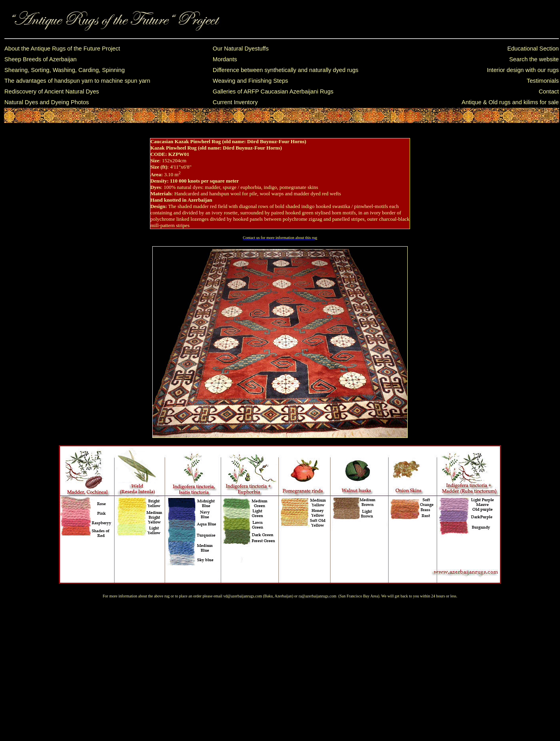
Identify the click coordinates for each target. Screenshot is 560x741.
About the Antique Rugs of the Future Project (62, 49)
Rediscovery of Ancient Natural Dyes (52, 91)
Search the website (534, 59)
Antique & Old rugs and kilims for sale (510, 102)
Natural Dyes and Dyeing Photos (47, 102)
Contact (549, 91)
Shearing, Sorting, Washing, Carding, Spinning (65, 70)
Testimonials (543, 81)
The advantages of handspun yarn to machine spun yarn (77, 81)
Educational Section (533, 49)
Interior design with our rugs (523, 70)
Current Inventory (235, 102)
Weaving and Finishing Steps (251, 81)
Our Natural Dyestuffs (241, 49)
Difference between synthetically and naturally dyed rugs (286, 70)
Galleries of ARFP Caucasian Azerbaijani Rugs (273, 91)
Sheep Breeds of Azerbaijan (41, 59)
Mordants (225, 59)
